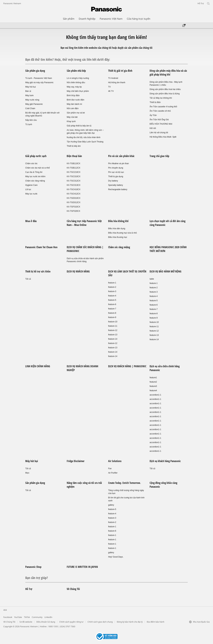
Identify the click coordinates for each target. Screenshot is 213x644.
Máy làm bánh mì (74, 104)
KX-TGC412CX (74, 194)
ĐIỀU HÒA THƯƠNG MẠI (161, 124)
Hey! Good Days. (116, 557)
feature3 (153, 386)
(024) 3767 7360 (68, 626)
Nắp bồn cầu (31, 120)
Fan (110, 469)
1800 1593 (53, 626)
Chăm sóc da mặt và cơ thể (38, 168)
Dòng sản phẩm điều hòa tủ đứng (165, 94)
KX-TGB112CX (73, 168)
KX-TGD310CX (74, 198)
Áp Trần (153, 115)
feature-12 (113, 330)
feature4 (153, 391)
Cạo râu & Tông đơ (34, 172)
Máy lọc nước (31, 194)
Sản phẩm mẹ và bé (76, 113)
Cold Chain (30, 108)
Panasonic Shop (33, 567)
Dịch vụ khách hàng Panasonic (165, 461)
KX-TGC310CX (74, 176)
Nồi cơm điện (73, 108)
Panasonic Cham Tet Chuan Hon (41, 247)
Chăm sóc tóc (31, 163)
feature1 (153, 378)
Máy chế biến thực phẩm (78, 91)
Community (37, 617)
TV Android (113, 78)
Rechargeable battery (118, 189)
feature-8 (112, 313)
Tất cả (28, 279)
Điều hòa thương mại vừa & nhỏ (122, 233)
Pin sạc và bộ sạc (116, 172)
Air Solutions (115, 461)
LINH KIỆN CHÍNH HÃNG (38, 366)
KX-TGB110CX (73, 163)
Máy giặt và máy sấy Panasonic (39, 82)
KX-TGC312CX (74, 181)
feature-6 (112, 304)
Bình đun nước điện (75, 100)
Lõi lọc (28, 189)
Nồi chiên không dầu (76, 82)
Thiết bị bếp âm (74, 146)
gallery (111, 505)
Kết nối (153, 128)
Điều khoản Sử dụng (46, 622)
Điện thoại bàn (74, 156)
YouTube (18, 617)
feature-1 (112, 283)
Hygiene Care (31, 185)
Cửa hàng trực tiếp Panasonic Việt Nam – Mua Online (84, 223)
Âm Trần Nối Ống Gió (159, 120)
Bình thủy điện (73, 95)
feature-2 (112, 287)
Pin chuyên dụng (116, 168)
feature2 (153, 382)
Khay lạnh (71, 121)
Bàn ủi (28, 91)
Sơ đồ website (26, 622)
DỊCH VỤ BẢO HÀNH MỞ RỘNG (165, 271)
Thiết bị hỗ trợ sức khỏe (38, 271)
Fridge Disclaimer (76, 461)
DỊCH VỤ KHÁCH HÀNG (78, 271)
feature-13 (113, 335)
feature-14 (113, 339)
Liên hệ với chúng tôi (159, 133)
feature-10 (113, 322)
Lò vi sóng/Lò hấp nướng (78, 78)
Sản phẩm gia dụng (35, 71)
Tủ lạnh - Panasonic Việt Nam (39, 78)
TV (109, 87)
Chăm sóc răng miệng (35, 181)
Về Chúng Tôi (73, 589)
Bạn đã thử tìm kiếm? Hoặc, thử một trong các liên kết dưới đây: (68, 59)
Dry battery (113, 181)
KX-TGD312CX (74, 202)
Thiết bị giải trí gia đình (120, 71)
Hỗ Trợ (29, 589)
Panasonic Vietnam (12, 3)
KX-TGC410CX (74, 189)
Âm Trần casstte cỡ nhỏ (160, 111)
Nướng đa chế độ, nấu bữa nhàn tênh (84, 137)
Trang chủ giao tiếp (159, 156)
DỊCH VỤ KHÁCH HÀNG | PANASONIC (127, 366)
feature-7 (112, 309)
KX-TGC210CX (74, 172)
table (152, 279)
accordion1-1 (155, 395)
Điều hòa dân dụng (117, 229)
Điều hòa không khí (118, 221)
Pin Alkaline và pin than (118, 163)
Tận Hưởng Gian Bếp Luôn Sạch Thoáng (85, 142)
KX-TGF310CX (73, 207)
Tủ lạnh (29, 124)
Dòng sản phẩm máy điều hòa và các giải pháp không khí (168, 73)
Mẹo (27, 473)
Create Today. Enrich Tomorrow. (124, 483)
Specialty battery (116, 185)
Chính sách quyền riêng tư (71, 622)
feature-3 (112, 291)
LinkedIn (48, 617)
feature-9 (112, 317)
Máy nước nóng (32, 100)
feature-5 (112, 300)
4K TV (111, 91)
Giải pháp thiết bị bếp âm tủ (79, 126)
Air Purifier (113, 473)
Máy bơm (29, 95)
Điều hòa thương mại (118, 237)
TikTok (27, 617)
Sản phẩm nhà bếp (76, 71)
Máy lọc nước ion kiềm (35, 176)
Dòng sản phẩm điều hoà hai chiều (165, 89)
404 (5, 610)
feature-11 (113, 326)
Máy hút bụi (30, 87)
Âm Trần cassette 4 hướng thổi (163, 107)
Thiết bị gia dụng (116, 176)
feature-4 (112, 296)
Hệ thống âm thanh (117, 82)
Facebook (8, 617)
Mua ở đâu (31, 221)
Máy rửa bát (72, 117)
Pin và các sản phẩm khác (121, 156)
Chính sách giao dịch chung (100, 622)
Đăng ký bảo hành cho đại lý (130, 622)
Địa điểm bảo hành (156, 622)
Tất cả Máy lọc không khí (161, 98)
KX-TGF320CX (73, 211)
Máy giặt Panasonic (34, 104)
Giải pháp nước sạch (36, 156)
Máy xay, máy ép (74, 87)
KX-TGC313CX (74, 185)
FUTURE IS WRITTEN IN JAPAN (82, 567)
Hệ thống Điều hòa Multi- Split (163, 137)
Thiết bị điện (155, 102)
